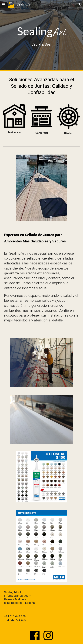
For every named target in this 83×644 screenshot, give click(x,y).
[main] (41, 36)
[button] (4, 4)
